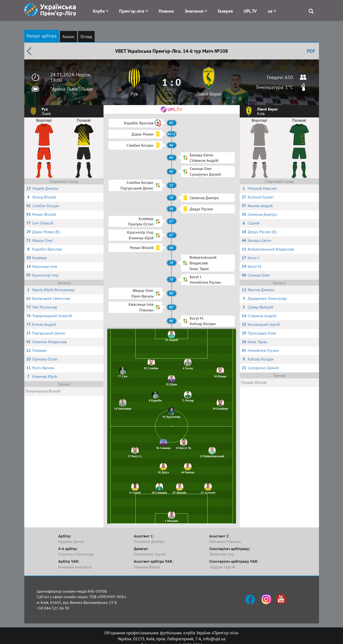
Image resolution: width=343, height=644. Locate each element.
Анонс (68, 37)
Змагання (194, 11)
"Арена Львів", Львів (71, 89)
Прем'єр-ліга (132, 11)
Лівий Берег (209, 94)
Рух (134, 94)
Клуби (99, 11)
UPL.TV (250, 11)
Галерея (225, 11)
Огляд (86, 37)
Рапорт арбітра (42, 36)
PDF (311, 51)
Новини (166, 11)
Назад (29, 51)
